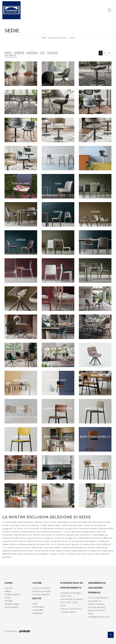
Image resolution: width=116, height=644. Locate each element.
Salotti (8, 591)
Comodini (38, 610)
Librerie (9, 588)
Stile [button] (42, 52)
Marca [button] (8, 52)
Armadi (8, 601)
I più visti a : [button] (11, 56)
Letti (35, 604)
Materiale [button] (32, 52)
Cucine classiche (41, 594)
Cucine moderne (41, 588)
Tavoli (7, 598)
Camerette (38, 607)
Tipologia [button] (53, 52)
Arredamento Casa (58, 38)
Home (44, 38)
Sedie (72, 38)
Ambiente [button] (19, 52)
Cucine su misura (41, 591)
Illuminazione (12, 607)
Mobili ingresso (13, 594)
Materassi (37, 613)
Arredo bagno (12, 604)
